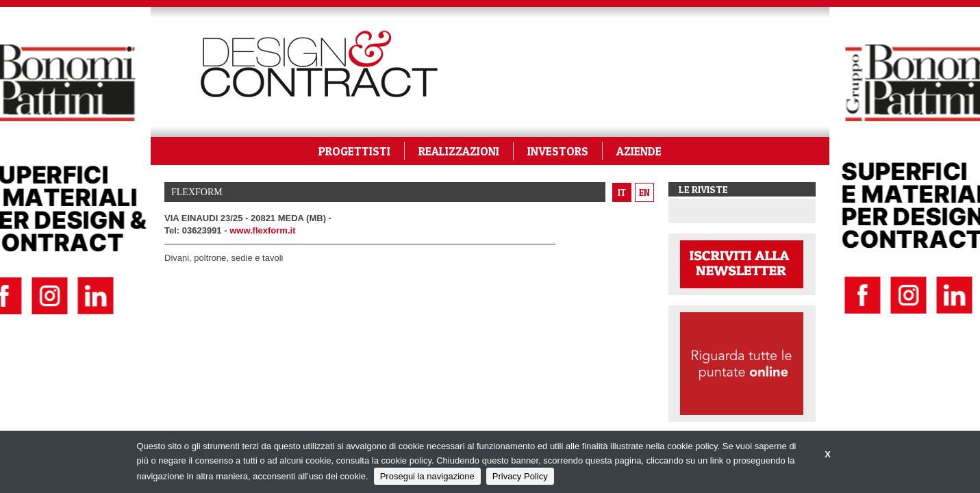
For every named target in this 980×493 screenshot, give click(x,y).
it (622, 192)
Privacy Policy (520, 476)
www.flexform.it (262, 230)
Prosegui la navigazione (427, 476)
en (644, 192)
